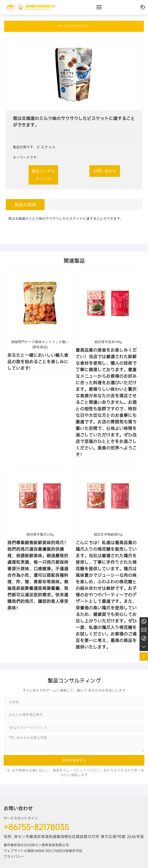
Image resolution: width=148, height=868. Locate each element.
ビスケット (46, 147)
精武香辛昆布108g (108, 342)
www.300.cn (46, 851)
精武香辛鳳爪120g (40, 534)
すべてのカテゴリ (74, 26)
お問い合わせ (18, 808)
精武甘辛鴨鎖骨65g (108, 534)
